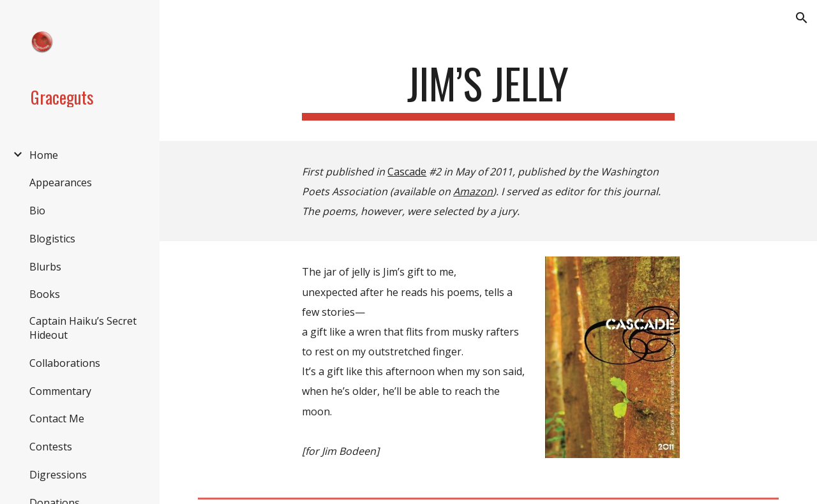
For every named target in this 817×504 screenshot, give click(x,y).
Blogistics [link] (52, 239)
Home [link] (44, 155)
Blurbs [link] (45, 267)
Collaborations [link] (65, 363)
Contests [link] (51, 447)
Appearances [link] (61, 182)
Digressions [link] (58, 475)
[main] (488, 90)
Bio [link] (37, 211)
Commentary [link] (60, 391)
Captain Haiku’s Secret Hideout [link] (83, 328)
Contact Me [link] (57, 419)
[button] (802, 18)
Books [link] (45, 294)
